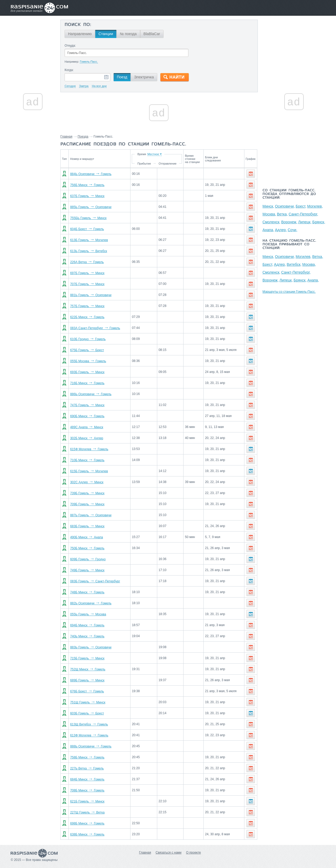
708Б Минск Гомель (87, 790)
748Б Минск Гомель (87, 592)
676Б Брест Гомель (87, 691)
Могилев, (315, 206)
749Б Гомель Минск (87, 570)
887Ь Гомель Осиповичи (91, 515)
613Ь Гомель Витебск (89, 251)
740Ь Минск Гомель (87, 636)
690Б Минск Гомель (87, 416)
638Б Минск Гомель (87, 834)
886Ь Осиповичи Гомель (91, 394)
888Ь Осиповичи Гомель (91, 746)
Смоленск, (271, 222)
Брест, (301, 206)
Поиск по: (78, 25)
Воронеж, (289, 222)
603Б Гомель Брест (87, 713)
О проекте (194, 853)
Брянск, (319, 222)
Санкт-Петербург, (303, 214)
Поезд (122, 77)
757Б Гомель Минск (87, 306)
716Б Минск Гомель (87, 383)
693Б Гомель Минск (87, 372)
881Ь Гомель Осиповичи (91, 295)
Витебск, (294, 264)
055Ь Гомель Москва (88, 614)
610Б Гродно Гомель (88, 339)
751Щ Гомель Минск (88, 702)
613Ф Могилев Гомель (89, 735)
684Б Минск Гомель (87, 779)
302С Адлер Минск (87, 482)
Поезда (83, 137)
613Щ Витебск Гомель (89, 724)
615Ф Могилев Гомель (89, 449)
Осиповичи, (285, 206)
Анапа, (268, 230)
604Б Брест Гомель (87, 229)
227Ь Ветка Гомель (87, 768)
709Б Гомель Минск (87, 504)
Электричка (144, 77)
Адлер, (281, 230)
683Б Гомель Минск (87, 526)
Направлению (80, 34)
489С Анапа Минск (87, 427)
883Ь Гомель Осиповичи (91, 647)
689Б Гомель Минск (87, 680)
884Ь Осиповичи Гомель (91, 174)
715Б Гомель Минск (87, 658)
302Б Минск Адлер (87, 438)
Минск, (268, 206)
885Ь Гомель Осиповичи (91, 207)
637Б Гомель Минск (87, 196)
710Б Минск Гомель (87, 460)
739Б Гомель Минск (87, 493)
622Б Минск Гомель (87, 317)
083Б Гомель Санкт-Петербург (95, 581)
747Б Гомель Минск (87, 405)
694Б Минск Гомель (87, 625)
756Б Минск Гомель (87, 185)
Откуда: (70, 46)
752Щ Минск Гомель (88, 669)
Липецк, (305, 222)
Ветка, (282, 214)
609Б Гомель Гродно (88, 559)
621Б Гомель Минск (87, 801)
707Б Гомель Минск (87, 284)
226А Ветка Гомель (87, 262)
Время (142, 154)
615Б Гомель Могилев (89, 471)
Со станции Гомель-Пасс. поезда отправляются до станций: (289, 194)
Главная (66, 137)
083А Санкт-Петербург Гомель (95, 328)
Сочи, (293, 230)
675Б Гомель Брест (87, 350)
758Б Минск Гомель (87, 757)
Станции (106, 34)
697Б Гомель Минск (87, 273)
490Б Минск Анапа (86, 537)
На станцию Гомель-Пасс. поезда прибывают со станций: (289, 245)
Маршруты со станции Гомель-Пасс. (289, 292)
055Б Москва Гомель (88, 361)
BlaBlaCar (152, 34)
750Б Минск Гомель (87, 548)
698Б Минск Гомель (87, 823)
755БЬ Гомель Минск (88, 218)
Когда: (69, 70)
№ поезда (128, 34)
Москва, (269, 214)
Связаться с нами (169, 853)
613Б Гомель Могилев (89, 240)
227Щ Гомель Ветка (87, 812)
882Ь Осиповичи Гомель (91, 603)
